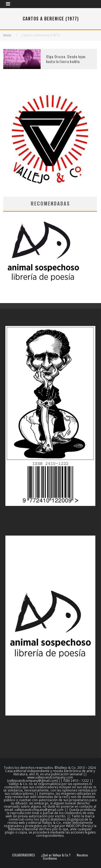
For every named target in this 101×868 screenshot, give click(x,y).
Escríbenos (50, 858)
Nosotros (82, 855)
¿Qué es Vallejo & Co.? (56, 855)
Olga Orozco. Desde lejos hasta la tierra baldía (66, 59)
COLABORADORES (24, 855)
